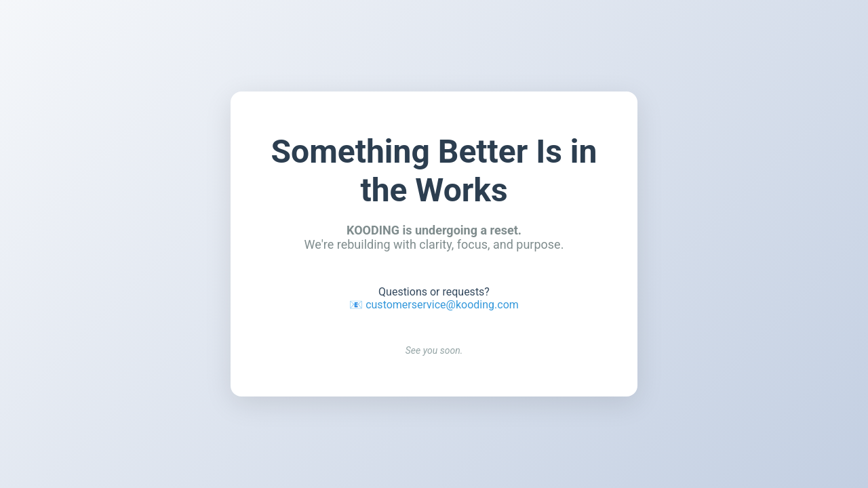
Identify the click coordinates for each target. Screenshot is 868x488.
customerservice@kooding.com (442, 305)
